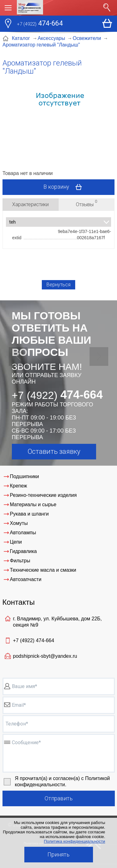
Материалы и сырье (33, 504)
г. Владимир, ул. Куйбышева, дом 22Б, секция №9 (58, 622)
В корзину (65, 187)
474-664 (40, 24)
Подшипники (25, 476)
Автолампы (23, 533)
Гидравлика (24, 551)
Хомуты (19, 523)
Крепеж (19, 486)
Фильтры (20, 561)
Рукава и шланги (29, 514)
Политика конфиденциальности (74, 841)
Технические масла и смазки (43, 570)
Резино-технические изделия (43, 495)
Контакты (19, 602)
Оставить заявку (54, 451)
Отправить (59, 798)
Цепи (16, 542)
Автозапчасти (26, 579)
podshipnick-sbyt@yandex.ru (45, 656)
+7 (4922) (34, 640)
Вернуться (58, 285)
